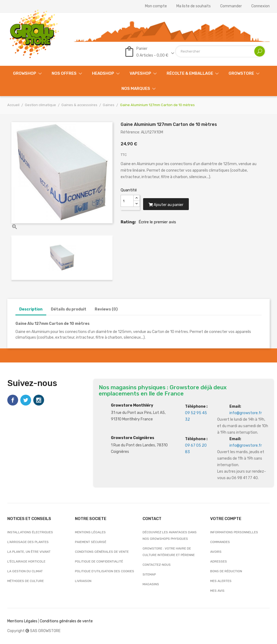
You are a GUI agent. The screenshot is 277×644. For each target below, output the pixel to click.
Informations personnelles (234, 532)
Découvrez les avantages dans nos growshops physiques (170, 535)
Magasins (151, 584)
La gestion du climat (25, 571)
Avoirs (216, 552)
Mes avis (217, 591)
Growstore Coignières (133, 438)
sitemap (149, 574)
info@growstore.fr (246, 413)
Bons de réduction (226, 571)
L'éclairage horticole (26, 561)
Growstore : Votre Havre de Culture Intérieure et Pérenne (169, 552)
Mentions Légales (22, 621)
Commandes (220, 542)
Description (31, 309)
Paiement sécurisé (91, 542)
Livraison (83, 581)
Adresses (219, 561)
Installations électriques (30, 532)
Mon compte (156, 6)
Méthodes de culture (26, 581)
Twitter (26, 400)
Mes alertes (221, 581)
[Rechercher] (220, 51)
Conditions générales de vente (102, 552)
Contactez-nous (157, 565)
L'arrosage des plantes (28, 542)
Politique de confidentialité (99, 561)
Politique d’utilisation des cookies (105, 571)
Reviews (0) (106, 309)
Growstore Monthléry (132, 405)
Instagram (39, 400)
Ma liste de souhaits (194, 6)
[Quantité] (127, 201)
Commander (231, 6)
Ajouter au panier (169, 210)
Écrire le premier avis (157, 227)
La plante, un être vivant (29, 552)
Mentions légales (90, 532)
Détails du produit (69, 309)
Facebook (13, 400)
